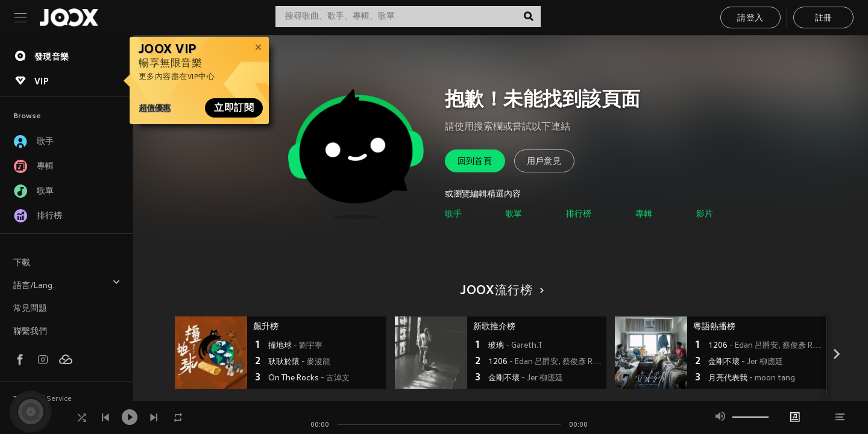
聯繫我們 (30, 332)
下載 (22, 263)
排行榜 (579, 214)
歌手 (453, 214)
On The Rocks (309, 379)
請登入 (750, 18)
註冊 (824, 18)
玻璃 (515, 346)
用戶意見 (544, 162)
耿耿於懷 (299, 362)
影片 (705, 214)
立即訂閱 (234, 108)
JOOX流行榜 (501, 291)
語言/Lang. (67, 284)
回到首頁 (475, 162)
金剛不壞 (526, 379)
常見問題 (30, 309)
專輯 (644, 214)
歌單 (514, 214)
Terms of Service (42, 399)
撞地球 (295, 346)
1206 (546, 362)
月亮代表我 (752, 379)
